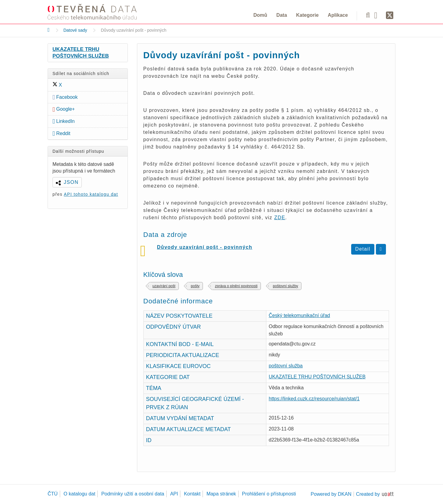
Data (282, 15)
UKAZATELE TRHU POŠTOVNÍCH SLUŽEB (81, 53)
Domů (260, 15)
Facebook (65, 97)
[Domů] (49, 30)
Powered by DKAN (331, 494)
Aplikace (338, 15)
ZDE (280, 218)
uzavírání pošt (164, 286)
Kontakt (192, 494)
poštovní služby (285, 286)
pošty (195, 286)
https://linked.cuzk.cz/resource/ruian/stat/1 (314, 399)
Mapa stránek (221, 494)
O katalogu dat (79, 494)
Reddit (61, 133)
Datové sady (75, 30)
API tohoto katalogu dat (91, 194)
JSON (71, 182)
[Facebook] (378, 15)
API (174, 494)
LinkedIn (64, 121)
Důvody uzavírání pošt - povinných (205, 247)
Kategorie (308, 15)
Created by (368, 494)
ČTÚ (53, 494)
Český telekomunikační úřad (299, 315)
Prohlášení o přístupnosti (269, 494)
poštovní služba (286, 366)
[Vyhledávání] (368, 15)
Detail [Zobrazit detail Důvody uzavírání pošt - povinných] (363, 249)
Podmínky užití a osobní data (133, 494)
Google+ (64, 109)
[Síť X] (390, 16)
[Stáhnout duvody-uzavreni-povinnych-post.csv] (381, 249)
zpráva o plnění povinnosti (236, 286)
